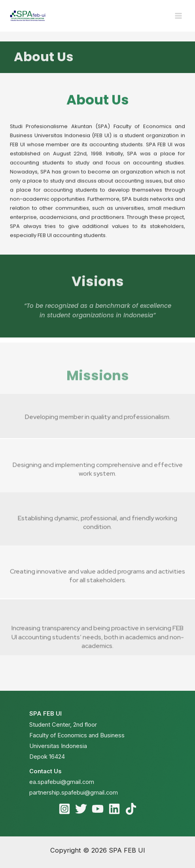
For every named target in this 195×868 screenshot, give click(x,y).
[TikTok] (131, 809)
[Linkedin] (114, 809)
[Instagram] (64, 809)
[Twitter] (81, 809)
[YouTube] (98, 809)
